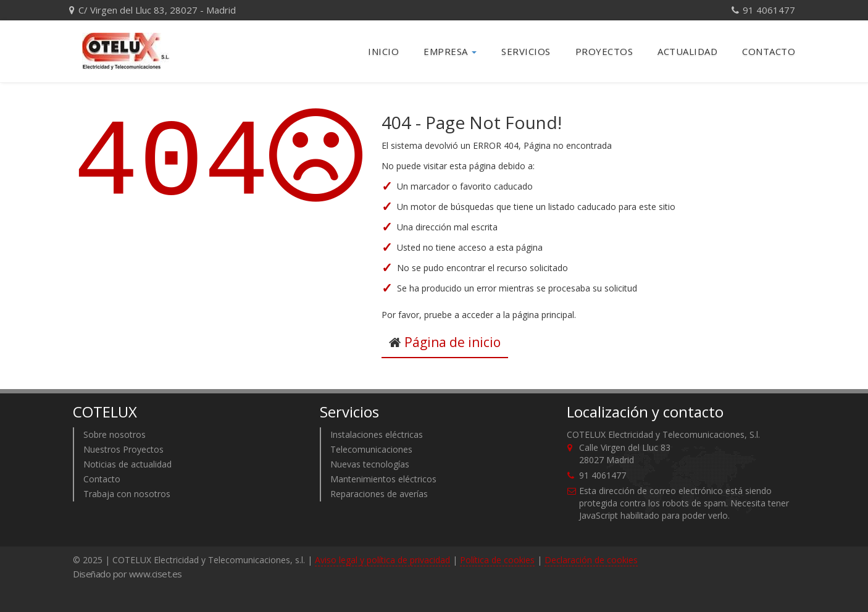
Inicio (383, 51)
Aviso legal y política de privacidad (382, 560)
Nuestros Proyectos (123, 449)
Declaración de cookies (591, 560)
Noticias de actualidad (127, 464)
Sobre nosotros (115, 434)
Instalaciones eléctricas (377, 434)
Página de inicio (453, 342)
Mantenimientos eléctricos (383, 479)
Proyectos (604, 51)
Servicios (526, 51)
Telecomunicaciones (371, 449)
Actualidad (687, 51)
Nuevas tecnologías (370, 464)
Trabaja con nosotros (127, 494)
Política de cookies (497, 560)
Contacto (769, 51)
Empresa (450, 51)
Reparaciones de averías (379, 494)
